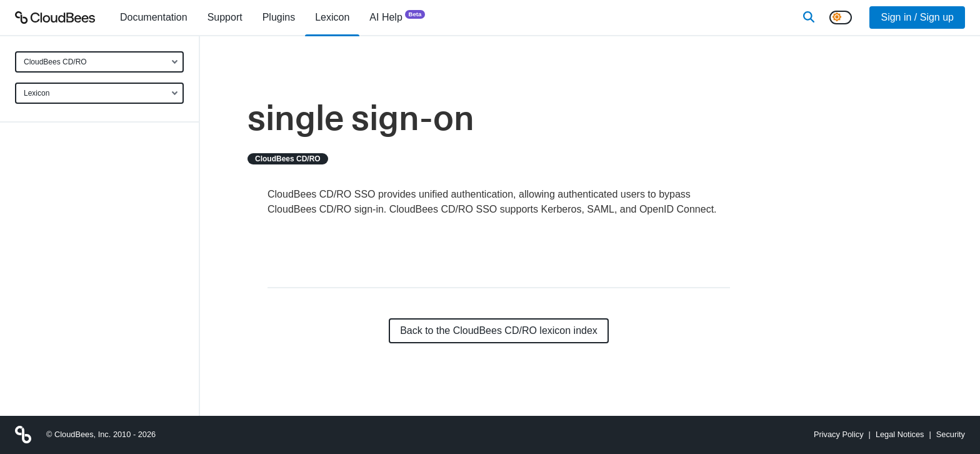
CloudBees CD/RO (55, 62)
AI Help (397, 17)
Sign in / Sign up (917, 17)
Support (225, 17)
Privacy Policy (839, 434)
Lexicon (37, 93)
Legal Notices (900, 434)
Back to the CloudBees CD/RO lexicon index (499, 330)
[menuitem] (154, 18)
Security (951, 434)
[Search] (809, 18)
